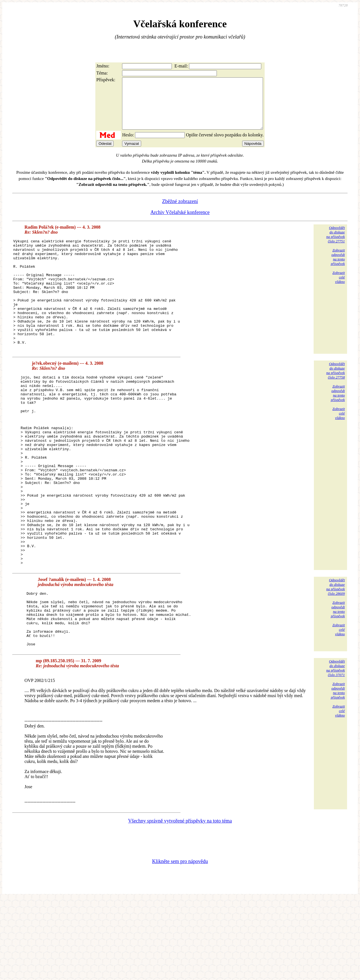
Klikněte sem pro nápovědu (180, 942)
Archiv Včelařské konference (180, 222)
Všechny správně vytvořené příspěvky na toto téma (180, 902)
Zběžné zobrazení (180, 211)
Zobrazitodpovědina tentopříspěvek (338, 267)
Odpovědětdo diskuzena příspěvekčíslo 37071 (336, 749)
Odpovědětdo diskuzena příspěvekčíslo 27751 (336, 245)
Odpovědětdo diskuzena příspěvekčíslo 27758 (336, 403)
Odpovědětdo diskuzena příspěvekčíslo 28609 (336, 657)
